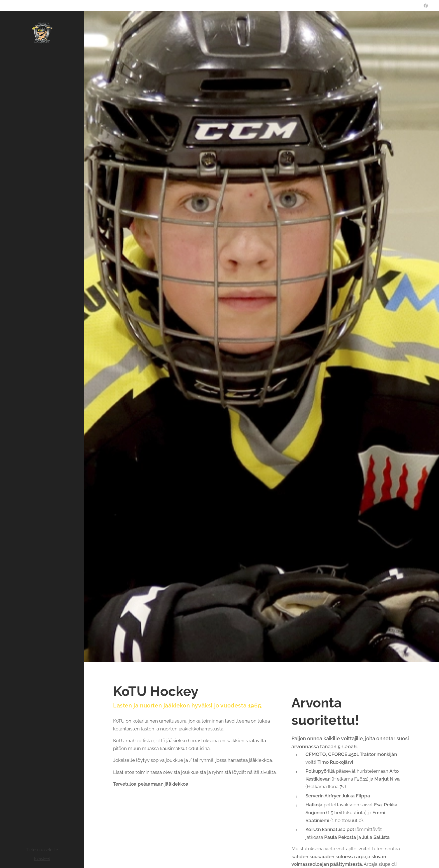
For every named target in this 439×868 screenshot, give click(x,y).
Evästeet (42, 858)
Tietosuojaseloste (42, 850)
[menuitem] (42, 448)
